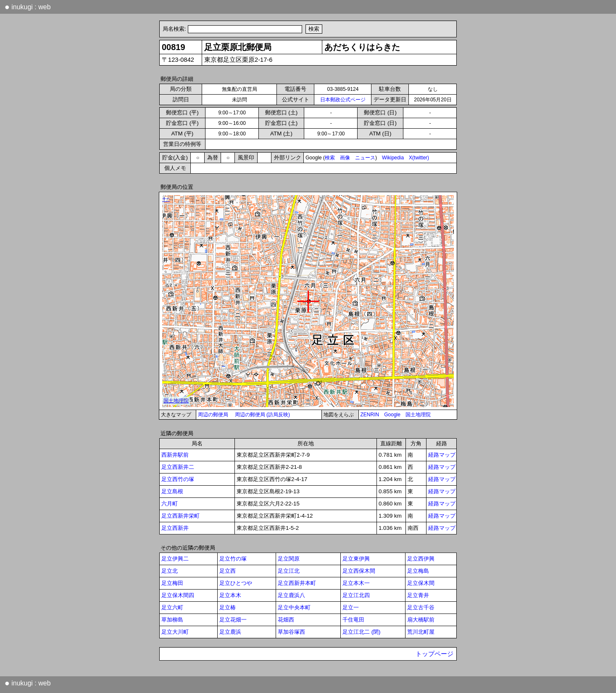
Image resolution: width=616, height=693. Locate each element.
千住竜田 (353, 620)
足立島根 (172, 491)
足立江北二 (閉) (362, 632)
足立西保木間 (359, 571)
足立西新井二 (178, 467)
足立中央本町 (294, 607)
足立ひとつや (236, 583)
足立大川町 (175, 632)
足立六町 (172, 607)
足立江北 (289, 571)
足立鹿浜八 (291, 595)
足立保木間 (421, 583)
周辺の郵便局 (213, 415)
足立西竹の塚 (178, 479)
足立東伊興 (356, 559)
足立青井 (418, 595)
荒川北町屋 (421, 632)
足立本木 (230, 595)
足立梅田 (172, 583)
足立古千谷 (421, 607)
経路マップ (442, 455)
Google (392, 415)
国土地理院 (418, 415)
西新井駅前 (175, 455)
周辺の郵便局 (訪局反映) (262, 415)
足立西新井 (175, 528)
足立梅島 (418, 571)
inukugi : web (28, 7)
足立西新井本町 (297, 583)
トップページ (434, 654)
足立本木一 (356, 583)
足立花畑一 (233, 620)
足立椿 (228, 607)
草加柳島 (172, 620)
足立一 (351, 607)
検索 (330, 158)
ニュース (365, 158)
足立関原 (289, 559)
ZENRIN (370, 415)
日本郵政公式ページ (343, 100)
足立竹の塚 (233, 559)
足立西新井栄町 (180, 516)
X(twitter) (419, 158)
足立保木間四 (178, 595)
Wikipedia (393, 158)
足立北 (170, 571)
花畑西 (286, 620)
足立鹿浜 (230, 632)
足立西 (228, 571)
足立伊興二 (175, 559)
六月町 (170, 504)
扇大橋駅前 (421, 620)
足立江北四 (356, 595)
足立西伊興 (421, 559)
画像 (345, 158)
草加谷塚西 (291, 632)
